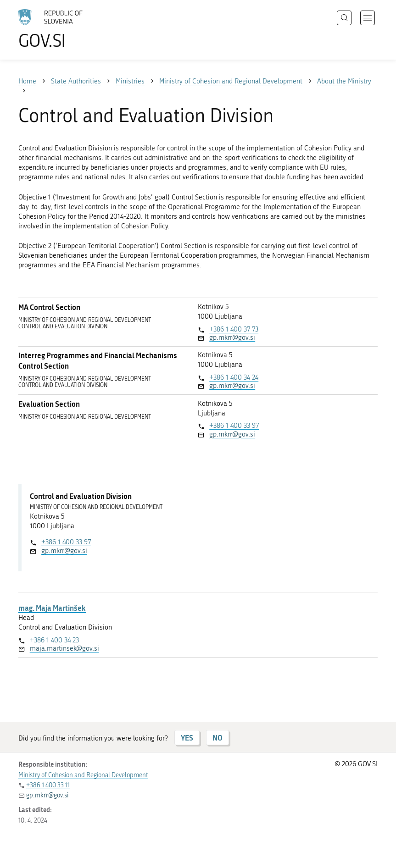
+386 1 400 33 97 (234, 426)
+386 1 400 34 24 (234, 377)
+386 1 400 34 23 (54, 640)
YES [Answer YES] (187, 738)
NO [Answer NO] (218, 738)
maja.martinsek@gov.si (64, 648)
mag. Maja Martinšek (52, 608)
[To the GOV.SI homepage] (64, 29)
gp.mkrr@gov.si (232, 337)
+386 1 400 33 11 (48, 785)
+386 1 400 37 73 (234, 329)
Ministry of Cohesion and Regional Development (83, 775)
